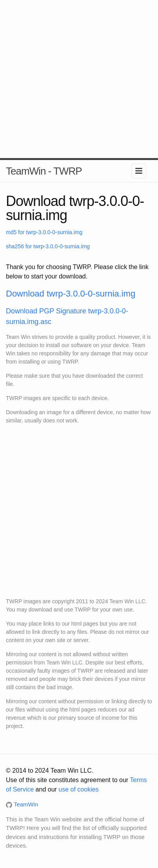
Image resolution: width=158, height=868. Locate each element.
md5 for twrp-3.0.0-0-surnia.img (44, 232)
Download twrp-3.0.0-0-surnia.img (71, 294)
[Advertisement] (79, 79)
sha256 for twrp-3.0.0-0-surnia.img (48, 246)
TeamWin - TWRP (44, 171)
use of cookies (78, 789)
